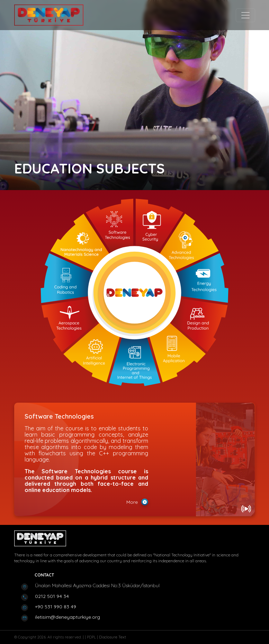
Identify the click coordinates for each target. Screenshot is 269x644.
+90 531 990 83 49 (56, 607)
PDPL (92, 637)
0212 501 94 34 (52, 596)
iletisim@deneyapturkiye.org (68, 617)
